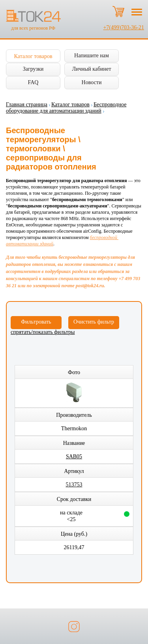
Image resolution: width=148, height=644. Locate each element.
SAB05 (74, 457)
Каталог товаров (33, 56)
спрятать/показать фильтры (43, 332)
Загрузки (33, 69)
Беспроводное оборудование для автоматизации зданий (66, 108)
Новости (92, 82)
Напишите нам (92, 56)
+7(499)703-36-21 (124, 27)
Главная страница (27, 105)
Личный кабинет (91, 69)
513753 (74, 485)
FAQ (33, 82)
